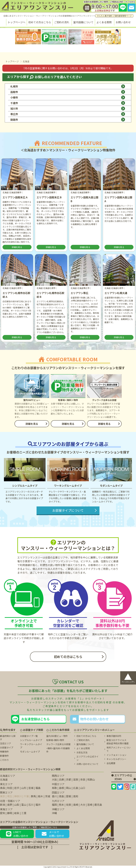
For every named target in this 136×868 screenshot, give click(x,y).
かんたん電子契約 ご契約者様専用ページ (114, 16)
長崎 (76, 805)
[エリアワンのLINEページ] (114, 787)
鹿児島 (98, 805)
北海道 (4, 779)
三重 (24, 813)
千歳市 (68, 103)
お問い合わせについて (87, 764)
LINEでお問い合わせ (17, 834)
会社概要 (111, 763)
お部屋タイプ (7, 747)
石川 (31, 805)
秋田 (10, 788)
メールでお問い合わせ (52, 834)
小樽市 (68, 97)
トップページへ (17, 22)
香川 (54, 796)
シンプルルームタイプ (31, 740)
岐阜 (17, 813)
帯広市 (68, 114)
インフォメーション (116, 755)
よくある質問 (104, 22)
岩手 (17, 788)
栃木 (41, 796)
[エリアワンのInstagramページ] (127, 787)
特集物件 (4, 752)
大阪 (54, 779)
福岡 (54, 805)
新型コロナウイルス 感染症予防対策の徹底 (118, 742)
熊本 (61, 805)
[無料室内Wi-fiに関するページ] (108, 37)
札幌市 (68, 86)
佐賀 (69, 805)
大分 (83, 805)
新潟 (3, 805)
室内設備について (83, 22)
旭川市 (68, 108)
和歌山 (91, 779)
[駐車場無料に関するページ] (55, 37)
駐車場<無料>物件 (55, 740)
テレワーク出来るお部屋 (58, 744)
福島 (38, 788)
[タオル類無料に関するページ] (81, 37)
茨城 (48, 796)
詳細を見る (17, 247)
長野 (10, 805)
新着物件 (4, 756)
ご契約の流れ (62, 22)
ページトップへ (128, 677)
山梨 (17, 805)
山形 (24, 788)
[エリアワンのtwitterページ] (120, 787)
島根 (61, 788)
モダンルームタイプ (30, 752)
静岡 (10, 813)
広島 (76, 788)
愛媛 (69, 796)
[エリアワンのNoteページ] (133, 787)
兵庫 (61, 779)
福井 (38, 805)
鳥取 (54, 788)
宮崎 (90, 805)
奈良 (83, 779)
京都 (69, 779)
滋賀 (76, 779)
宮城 (31, 788)
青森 (3, 788)
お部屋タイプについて (68, 510)
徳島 (61, 796)
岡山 (69, 788)
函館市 (68, 92)
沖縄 (54, 813)
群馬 (33, 796)
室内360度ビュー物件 (57, 736)
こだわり (4, 760)
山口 (83, 788)
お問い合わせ (123, 22)
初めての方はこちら (40, 22)
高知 (76, 796)
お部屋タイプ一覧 (29, 736)
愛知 (3, 813)
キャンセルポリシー (116, 759)
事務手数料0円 (114, 736)
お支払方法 (82, 752)
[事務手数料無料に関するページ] (28, 37)
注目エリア (6, 743)
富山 (24, 805)
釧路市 (68, 120)
